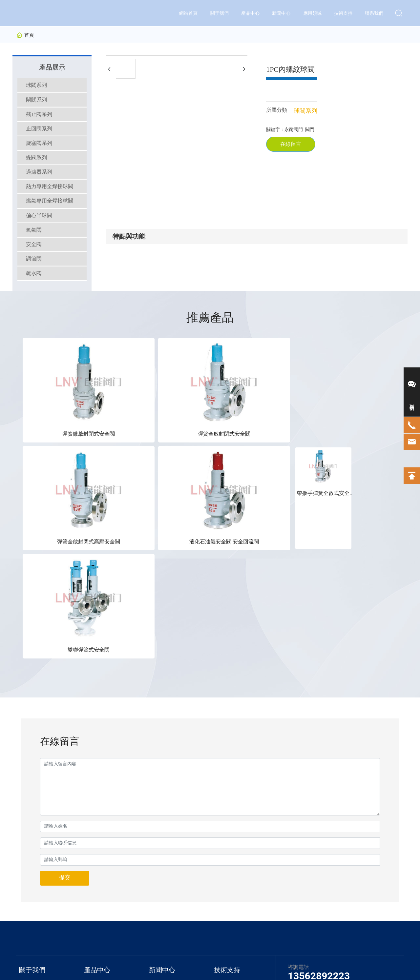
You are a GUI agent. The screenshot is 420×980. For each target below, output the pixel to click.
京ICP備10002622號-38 (199, 950)
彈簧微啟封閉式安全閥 (52, 449)
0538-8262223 (321, 786)
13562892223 (319, 776)
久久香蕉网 (11, 976)
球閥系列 (305, 111)
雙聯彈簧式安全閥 (367, 449)
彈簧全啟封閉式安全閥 (115, 449)
